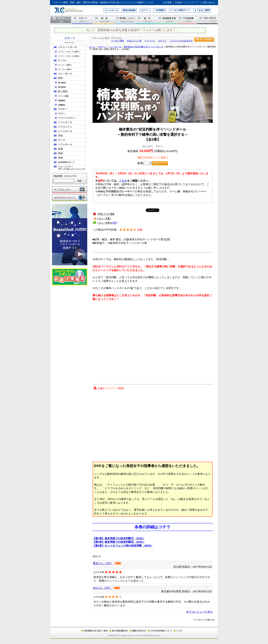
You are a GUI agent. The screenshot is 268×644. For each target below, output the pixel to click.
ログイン (145, 10)
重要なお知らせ (137, 631)
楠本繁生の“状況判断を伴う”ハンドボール (144, 47)
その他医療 (188, 20)
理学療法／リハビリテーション (125, 20)
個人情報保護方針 (118, 631)
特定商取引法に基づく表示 (94, 631)
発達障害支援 (167, 20)
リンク (178, 631)
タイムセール (111, 10)
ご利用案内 (160, 10)
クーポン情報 (117, 41)
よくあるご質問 (202, 10)
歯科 (146, 20)
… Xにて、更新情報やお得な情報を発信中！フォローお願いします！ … (130, 30)
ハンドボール (115, 47)
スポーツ (82, 20)
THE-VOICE (208, 20)
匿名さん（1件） (103, 563)
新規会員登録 (129, 10)
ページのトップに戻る (134, 620)
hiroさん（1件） (103, 588)
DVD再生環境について (160, 631)
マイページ (150, 41)
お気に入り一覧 (134, 41)
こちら (123, 181)
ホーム (61, 20)
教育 (104, 20)
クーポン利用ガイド (180, 10)
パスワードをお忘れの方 (181, 41)
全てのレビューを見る (199, 612)
